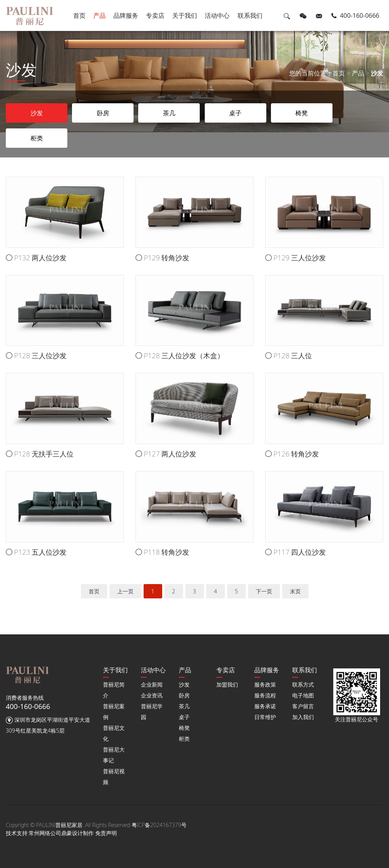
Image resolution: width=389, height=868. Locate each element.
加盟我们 (227, 684)
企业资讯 (152, 695)
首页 (79, 15)
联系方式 (303, 684)
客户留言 (303, 706)
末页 (295, 591)
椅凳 (184, 728)
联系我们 (250, 15)
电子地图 (303, 695)
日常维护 (265, 717)
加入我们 (303, 717)
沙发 (377, 74)
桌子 (184, 717)
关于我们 (185, 15)
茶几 (184, 706)
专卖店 (155, 15)
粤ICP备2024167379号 (159, 825)
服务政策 (265, 684)
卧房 (184, 695)
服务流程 (265, 695)
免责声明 (106, 833)
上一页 (125, 591)
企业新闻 (152, 684)
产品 (99, 15)
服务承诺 (265, 706)
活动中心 (218, 15)
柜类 (184, 739)
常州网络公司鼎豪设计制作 (61, 833)
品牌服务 (126, 15)
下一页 (264, 591)
